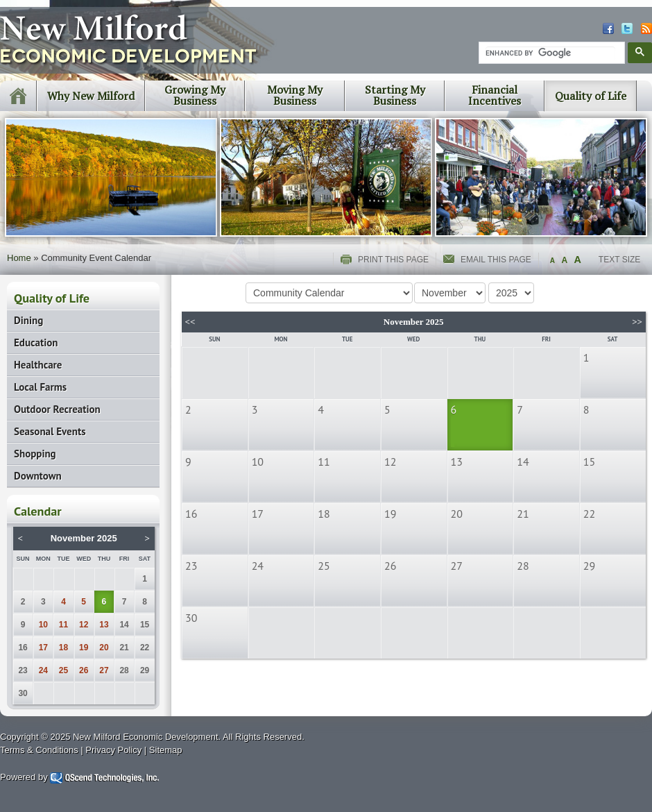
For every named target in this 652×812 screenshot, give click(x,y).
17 (43, 648)
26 (84, 670)
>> (637, 322)
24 (43, 670)
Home (19, 258)
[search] (550, 53)
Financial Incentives (495, 95)
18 (63, 648)
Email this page (496, 260)
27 (104, 670)
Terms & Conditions (39, 750)
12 (84, 625)
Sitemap (166, 750)
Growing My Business (195, 95)
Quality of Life (591, 96)
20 (104, 648)
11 (63, 625)
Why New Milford (91, 96)
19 (84, 648)
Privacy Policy (113, 750)
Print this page (393, 260)
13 (104, 625)
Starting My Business (395, 95)
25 (63, 670)
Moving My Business (295, 95)
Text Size (619, 260)
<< (190, 322)
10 (43, 625)
